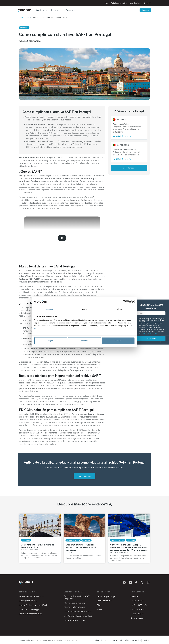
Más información (124, 136)
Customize (85, 341)
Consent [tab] (49, 309)
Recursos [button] (55, 10)
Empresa (70, 10)
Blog (28, 17)
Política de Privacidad (132, 640)
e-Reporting (24, 28)
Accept (118, 341)
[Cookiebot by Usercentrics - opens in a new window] (124, 302)
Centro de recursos (105, 601)
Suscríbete (151, 338)
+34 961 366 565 (138, 601)
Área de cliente (135, 3)
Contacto (145, 10)
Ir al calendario (129, 168)
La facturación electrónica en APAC (78, 616)
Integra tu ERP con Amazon (75, 620)
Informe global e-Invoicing (74, 603)
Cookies (146, 640)
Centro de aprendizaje (106, 596)
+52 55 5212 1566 (138, 614)
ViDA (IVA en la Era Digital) (74, 607)
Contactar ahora (84, 476)
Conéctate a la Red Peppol (29, 609)
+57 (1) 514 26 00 (138, 609)
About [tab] (120, 309)
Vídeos (100, 609)
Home (21, 17)
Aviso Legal (117, 640)
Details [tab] (84, 309)
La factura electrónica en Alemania (78, 611)
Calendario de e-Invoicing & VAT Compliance (77, 597)
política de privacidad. (150, 333)
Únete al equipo (137, 618)
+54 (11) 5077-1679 (139, 605)
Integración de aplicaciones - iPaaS (33, 605)
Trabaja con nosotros (119, 3)
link (36, 328)
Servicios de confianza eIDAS (31, 614)
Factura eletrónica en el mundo (32, 596)
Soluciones (40, 10)
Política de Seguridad (103, 640)
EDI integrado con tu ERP (29, 601)
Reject (51, 341)
